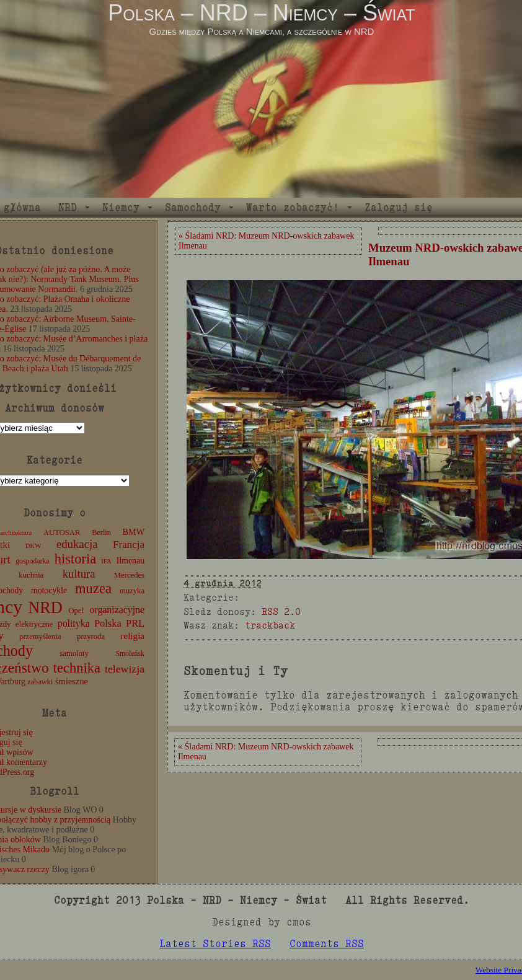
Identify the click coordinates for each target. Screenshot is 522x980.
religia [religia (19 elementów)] (133, 636)
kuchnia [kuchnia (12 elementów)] (31, 575)
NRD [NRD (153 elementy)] (45, 608)
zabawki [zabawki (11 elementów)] (40, 682)
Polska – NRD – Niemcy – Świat (261, 13)
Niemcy (121, 207)
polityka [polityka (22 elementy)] (74, 623)
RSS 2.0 (281, 611)
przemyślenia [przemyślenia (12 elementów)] (40, 637)
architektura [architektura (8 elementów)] (16, 533)
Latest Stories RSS (215, 944)
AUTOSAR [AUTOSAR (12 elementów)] (62, 532)
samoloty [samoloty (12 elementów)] (74, 653)
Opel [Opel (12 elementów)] (76, 611)
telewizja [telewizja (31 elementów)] (125, 669)
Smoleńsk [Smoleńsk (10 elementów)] (130, 653)
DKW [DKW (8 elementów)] (33, 546)
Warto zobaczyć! (293, 207)
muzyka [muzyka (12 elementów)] (132, 591)
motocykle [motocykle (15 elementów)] (49, 590)
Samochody (193, 207)
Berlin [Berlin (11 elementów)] (101, 532)
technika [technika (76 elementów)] (77, 668)
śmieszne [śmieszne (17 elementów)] (72, 681)
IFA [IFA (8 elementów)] (106, 561)
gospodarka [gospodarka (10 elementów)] (32, 561)
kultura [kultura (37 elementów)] (79, 574)
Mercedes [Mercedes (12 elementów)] (129, 575)
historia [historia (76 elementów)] (76, 559)
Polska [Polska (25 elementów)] (108, 623)
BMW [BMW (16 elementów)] (134, 532)
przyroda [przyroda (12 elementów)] (91, 637)
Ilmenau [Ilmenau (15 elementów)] (130, 561)
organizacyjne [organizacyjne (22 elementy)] (117, 610)
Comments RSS (327, 944)
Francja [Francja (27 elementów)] (129, 545)
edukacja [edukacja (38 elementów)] (77, 544)
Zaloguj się (399, 207)
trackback (270, 625)
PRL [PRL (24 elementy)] (135, 623)
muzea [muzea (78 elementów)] (93, 589)
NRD (68, 207)
